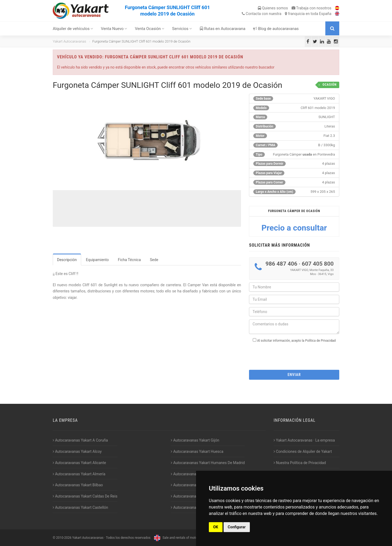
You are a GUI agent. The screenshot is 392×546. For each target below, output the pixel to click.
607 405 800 (318, 264)
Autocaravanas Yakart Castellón (80, 507)
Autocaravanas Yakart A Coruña (80, 440)
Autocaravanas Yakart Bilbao (78, 485)
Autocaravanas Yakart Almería (79, 474)
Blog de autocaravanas (276, 29)
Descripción (67, 260)
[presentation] (294, 355)
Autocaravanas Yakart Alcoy (77, 451)
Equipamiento (97, 260)
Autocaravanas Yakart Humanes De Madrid (208, 463)
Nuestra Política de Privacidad (300, 463)
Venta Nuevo (114, 29)
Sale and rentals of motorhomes (180, 538)
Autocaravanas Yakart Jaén (195, 474)
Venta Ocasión (150, 29)
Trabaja (312, 8)
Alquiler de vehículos (73, 29)
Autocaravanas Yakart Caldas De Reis (85, 496)
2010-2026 (64, 538)
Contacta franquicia (287, 14)
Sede (154, 260)
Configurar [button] (237, 527)
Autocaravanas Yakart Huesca (197, 451)
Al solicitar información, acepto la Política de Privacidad (296, 341)
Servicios (182, 29)
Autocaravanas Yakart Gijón (195, 440)
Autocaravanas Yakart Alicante (79, 463)
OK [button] (216, 527)
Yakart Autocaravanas (69, 41)
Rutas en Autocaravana (223, 29)
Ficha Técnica (129, 260)
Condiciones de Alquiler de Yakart (303, 451)
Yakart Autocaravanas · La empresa (304, 440)
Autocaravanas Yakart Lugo (195, 485)
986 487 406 (281, 264)
